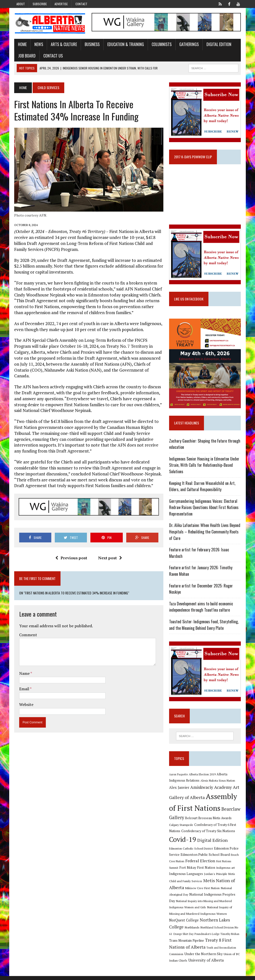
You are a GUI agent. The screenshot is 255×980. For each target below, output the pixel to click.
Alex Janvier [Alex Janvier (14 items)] (180, 792)
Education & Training (124, 45)
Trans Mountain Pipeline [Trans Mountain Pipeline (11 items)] (187, 945)
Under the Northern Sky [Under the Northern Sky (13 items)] (204, 958)
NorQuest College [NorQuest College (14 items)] (184, 924)
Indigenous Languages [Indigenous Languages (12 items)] (187, 878)
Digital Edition (217, 45)
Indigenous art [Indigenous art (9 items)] (216, 872)
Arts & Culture (62, 45)
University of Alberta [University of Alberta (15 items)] (206, 964)
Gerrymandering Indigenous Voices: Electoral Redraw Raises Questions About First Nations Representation (204, 511)
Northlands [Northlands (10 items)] (192, 931)
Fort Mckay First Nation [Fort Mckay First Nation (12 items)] (188, 871)
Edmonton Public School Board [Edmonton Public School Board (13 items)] (194, 859)
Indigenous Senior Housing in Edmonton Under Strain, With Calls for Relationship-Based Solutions (205, 468)
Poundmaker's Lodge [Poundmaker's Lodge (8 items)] (207, 938)
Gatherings (188, 45)
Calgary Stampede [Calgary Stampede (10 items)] (182, 829)
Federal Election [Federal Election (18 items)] (194, 865)
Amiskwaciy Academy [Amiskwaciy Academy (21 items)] (212, 791)
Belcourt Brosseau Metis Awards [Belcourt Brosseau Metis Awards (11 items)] (209, 822)
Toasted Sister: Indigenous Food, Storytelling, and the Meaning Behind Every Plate (204, 628)
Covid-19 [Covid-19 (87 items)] (183, 844)
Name (23, 669)
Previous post (71, 553)
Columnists (160, 45)
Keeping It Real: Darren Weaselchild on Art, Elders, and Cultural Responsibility (203, 490)
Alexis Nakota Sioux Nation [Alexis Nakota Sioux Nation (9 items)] (218, 785)
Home (21, 45)
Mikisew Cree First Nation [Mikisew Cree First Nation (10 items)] (203, 892)
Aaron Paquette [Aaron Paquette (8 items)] (179, 778)
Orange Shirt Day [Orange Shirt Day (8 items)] (184, 938)
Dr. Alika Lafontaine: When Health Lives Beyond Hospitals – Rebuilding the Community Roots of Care (205, 535)
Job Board (25, 56)
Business (91, 45)
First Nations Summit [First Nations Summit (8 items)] (222, 865)
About (21, 4)
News (37, 45)
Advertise (61, 4)
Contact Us (52, 56)
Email (23, 685)
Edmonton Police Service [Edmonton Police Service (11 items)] (219, 852)
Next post (110, 553)
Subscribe (40, 4)
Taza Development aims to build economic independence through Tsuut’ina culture (202, 610)
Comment (27, 630)
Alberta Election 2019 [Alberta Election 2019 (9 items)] (203, 778)
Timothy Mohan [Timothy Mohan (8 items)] (230, 938)
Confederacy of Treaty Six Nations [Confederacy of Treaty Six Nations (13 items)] (209, 835)
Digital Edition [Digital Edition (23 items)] (213, 844)
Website (25, 700)
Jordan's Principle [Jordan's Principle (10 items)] (216, 878)
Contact (81, 4)
